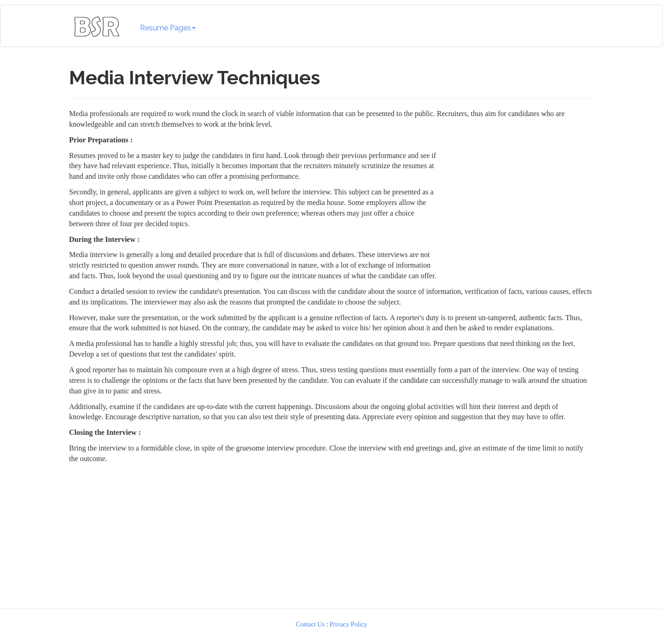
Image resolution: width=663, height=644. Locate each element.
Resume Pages (168, 28)
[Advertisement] (331, 534)
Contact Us (310, 624)
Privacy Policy (349, 624)
